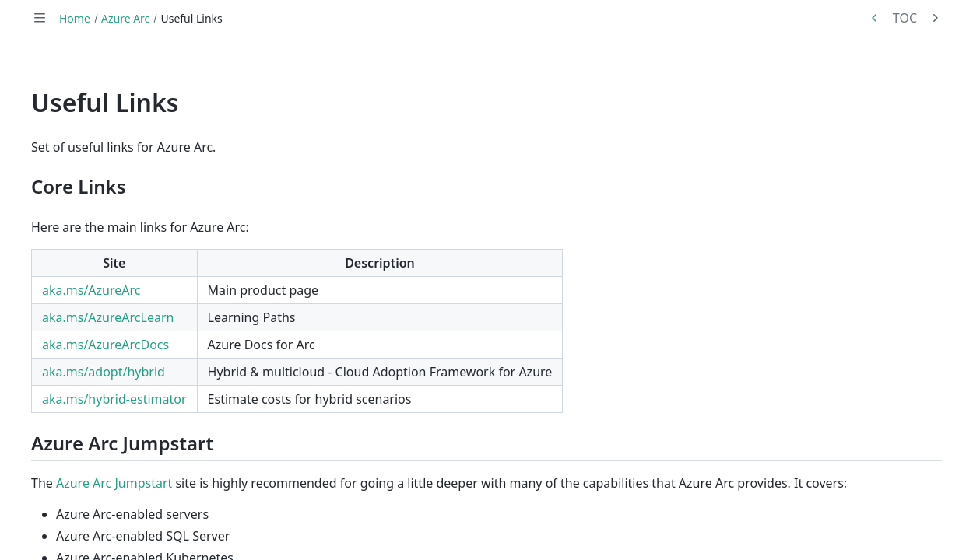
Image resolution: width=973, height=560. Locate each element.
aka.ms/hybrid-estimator (114, 399)
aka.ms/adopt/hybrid (104, 372)
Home (75, 18)
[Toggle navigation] (40, 18)
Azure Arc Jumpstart (114, 483)
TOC (905, 18)
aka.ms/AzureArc (91, 290)
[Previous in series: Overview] (875, 18)
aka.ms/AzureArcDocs (105, 345)
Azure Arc (125, 18)
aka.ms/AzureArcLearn (108, 317)
